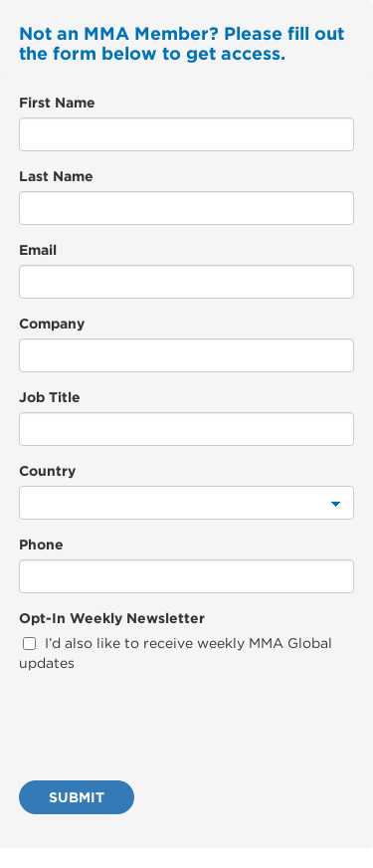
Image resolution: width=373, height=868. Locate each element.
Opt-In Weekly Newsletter (112, 618)
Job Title (50, 397)
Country (47, 471)
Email (38, 250)
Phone (41, 544)
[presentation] (170, 727)
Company (52, 324)
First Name (57, 103)
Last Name (56, 176)
